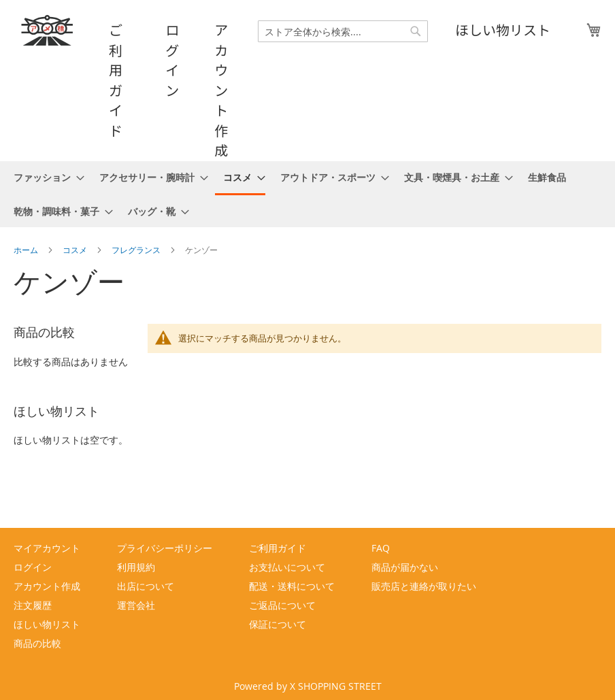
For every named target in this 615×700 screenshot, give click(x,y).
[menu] (307, 194)
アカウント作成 (221, 90)
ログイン (172, 60)
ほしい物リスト (503, 30)
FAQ (381, 548)
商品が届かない (405, 567)
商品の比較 (37, 643)
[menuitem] (45, 177)
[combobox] (343, 31)
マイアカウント (47, 548)
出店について (146, 586)
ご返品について (282, 605)
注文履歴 (33, 605)
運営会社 (136, 605)
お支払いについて (287, 567)
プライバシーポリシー (165, 548)
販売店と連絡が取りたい (424, 586)
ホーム (27, 250)
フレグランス (137, 250)
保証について (278, 624)
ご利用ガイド (116, 80)
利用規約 (136, 567)
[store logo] (48, 30)
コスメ (76, 250)
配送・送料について (292, 586)
